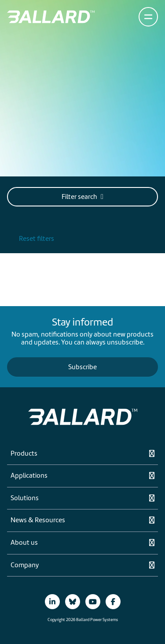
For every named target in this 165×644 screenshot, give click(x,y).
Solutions (25, 498)
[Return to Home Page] (51, 17)
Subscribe (82, 367)
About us (24, 543)
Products (24, 454)
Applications (29, 476)
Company (25, 565)
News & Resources (38, 520)
